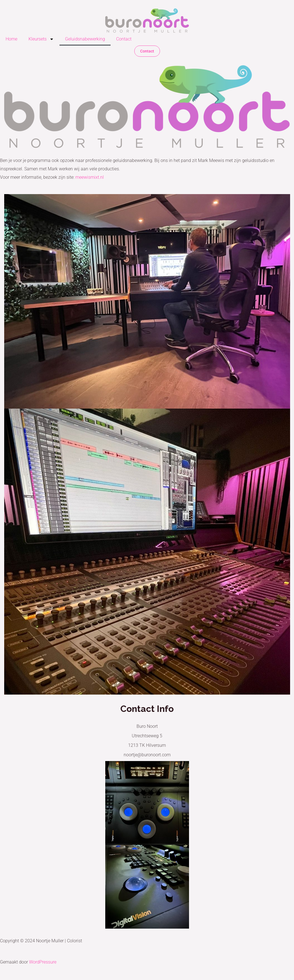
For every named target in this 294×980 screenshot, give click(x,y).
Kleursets (41, 39)
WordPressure (43, 962)
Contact (124, 39)
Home (11, 39)
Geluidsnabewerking (85, 39)
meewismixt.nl (90, 177)
